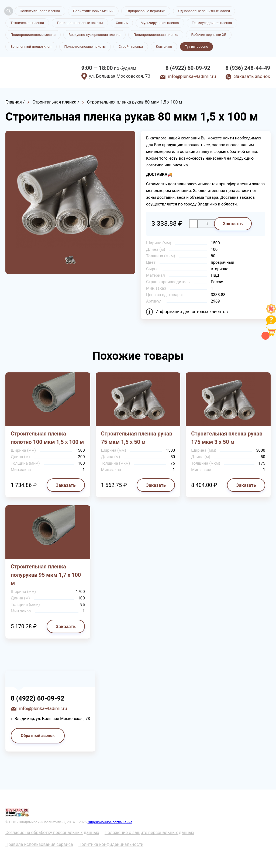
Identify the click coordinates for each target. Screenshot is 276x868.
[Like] (271, 312)
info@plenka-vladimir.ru (192, 76)
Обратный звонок (38, 736)
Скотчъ (122, 23)
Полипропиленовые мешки (33, 35)
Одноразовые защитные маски (204, 11)
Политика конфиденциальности (111, 844)
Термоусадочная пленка (212, 23)
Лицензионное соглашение (110, 822)
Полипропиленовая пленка (156, 35)
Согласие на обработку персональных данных (52, 833)
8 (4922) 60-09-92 (188, 68)
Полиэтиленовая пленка (40, 11)
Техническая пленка (27, 23)
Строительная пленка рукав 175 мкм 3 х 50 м (227, 438)
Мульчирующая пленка (160, 23)
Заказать (233, 224)
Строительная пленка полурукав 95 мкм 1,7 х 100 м (46, 575)
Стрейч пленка (131, 47)
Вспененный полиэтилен (31, 47)
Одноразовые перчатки (146, 11)
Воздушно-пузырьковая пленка (94, 35)
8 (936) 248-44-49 (248, 68)
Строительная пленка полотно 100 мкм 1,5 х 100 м (47, 438)
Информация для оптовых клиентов (192, 312)
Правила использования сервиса (39, 844)
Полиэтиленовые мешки (93, 11)
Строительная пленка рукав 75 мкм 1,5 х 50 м (137, 438)
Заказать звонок (252, 76)
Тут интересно (196, 47)
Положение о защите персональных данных (149, 833)
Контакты (164, 47)
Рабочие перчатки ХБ (209, 35)
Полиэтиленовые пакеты (85, 47)
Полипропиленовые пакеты (80, 23)
